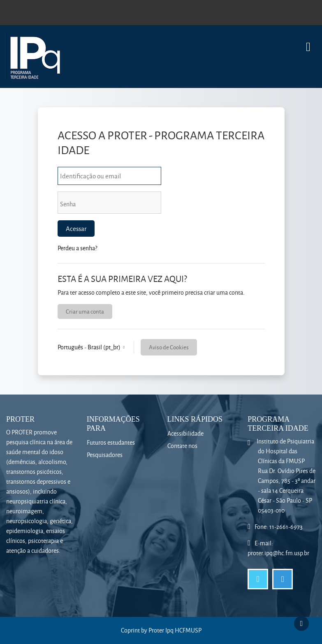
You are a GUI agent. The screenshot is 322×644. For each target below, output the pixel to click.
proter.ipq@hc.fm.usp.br (278, 553)
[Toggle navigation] (308, 43)
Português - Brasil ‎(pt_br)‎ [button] (90, 347)
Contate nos (182, 446)
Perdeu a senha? (77, 248)
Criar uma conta (85, 311)
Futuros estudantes (111, 442)
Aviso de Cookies (169, 347)
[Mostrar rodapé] (301, 623)
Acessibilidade (185, 433)
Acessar (76, 229)
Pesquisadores (105, 455)
